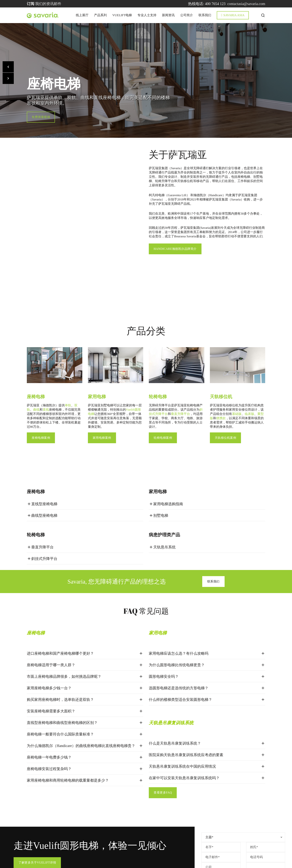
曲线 (36, 375)
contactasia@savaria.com (246, 4)
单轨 (68, 370)
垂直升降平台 (180, 379)
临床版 (249, 379)
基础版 (237, 379)
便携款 (221, 383)
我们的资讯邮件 (44, 4)
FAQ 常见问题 (146, 575)
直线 (46, 375)
